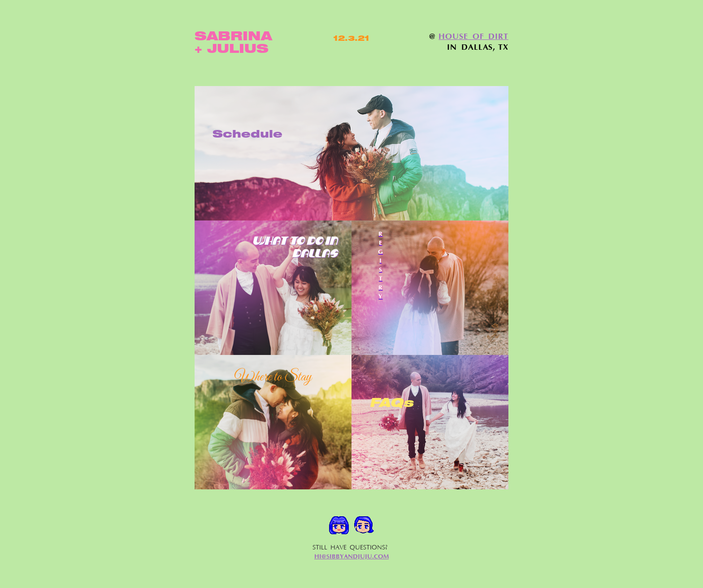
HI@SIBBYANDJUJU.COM (351, 557)
